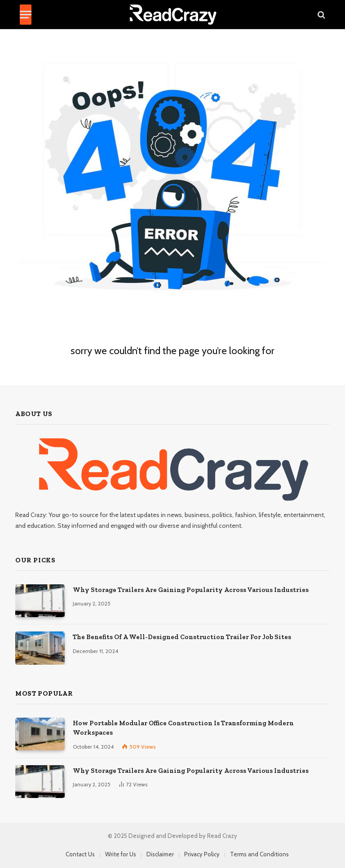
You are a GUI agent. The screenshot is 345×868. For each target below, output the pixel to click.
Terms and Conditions (259, 854)
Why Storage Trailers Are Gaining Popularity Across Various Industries (191, 590)
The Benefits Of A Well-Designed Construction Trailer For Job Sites (182, 637)
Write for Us (121, 854)
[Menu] (26, 15)
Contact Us (80, 854)
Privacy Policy (202, 854)
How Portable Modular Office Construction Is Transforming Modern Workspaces (183, 728)
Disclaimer (160, 854)
